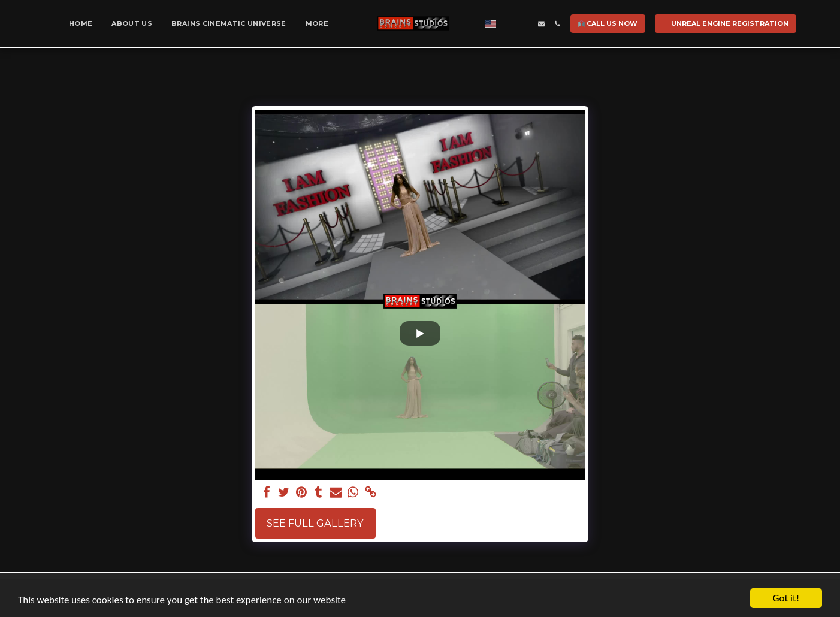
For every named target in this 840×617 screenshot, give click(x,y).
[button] (509, 24)
